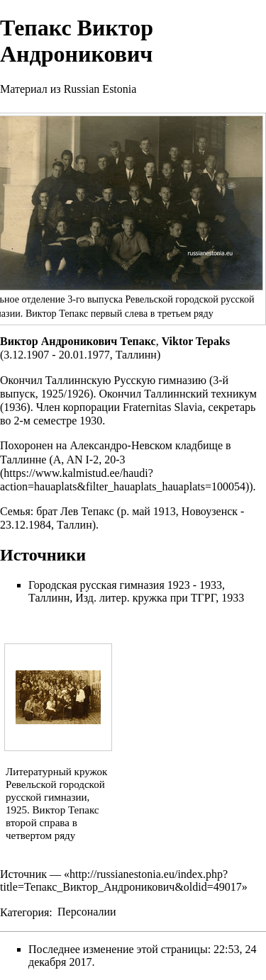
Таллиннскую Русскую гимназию (126, 380)
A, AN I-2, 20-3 (89, 460)
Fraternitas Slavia (162, 407)
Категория (24, 912)
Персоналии (87, 912)
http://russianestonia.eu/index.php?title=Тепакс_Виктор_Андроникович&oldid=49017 (121, 880)
